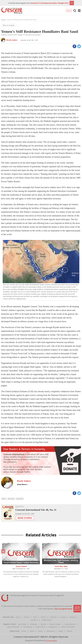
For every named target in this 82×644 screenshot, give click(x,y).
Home (18, 617)
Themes (70, 631)
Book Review (28, 627)
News (35, 617)
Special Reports (70, 624)
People (61, 631)
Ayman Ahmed (21, 566)
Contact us (34, 620)
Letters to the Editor (68, 627)
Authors (43, 617)
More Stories (25, 518)
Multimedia (51, 631)
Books (32, 631)
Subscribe (53, 617)
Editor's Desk (41, 627)
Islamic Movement (13, 627)
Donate (63, 617)
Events (41, 631)
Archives (27, 617)
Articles (24, 631)
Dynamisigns (52, 641)
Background (53, 627)
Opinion (43, 624)
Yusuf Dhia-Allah (61, 566)
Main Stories (22, 624)
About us (73, 617)
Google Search (47, 620)
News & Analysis (55, 624)
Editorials (34, 624)
